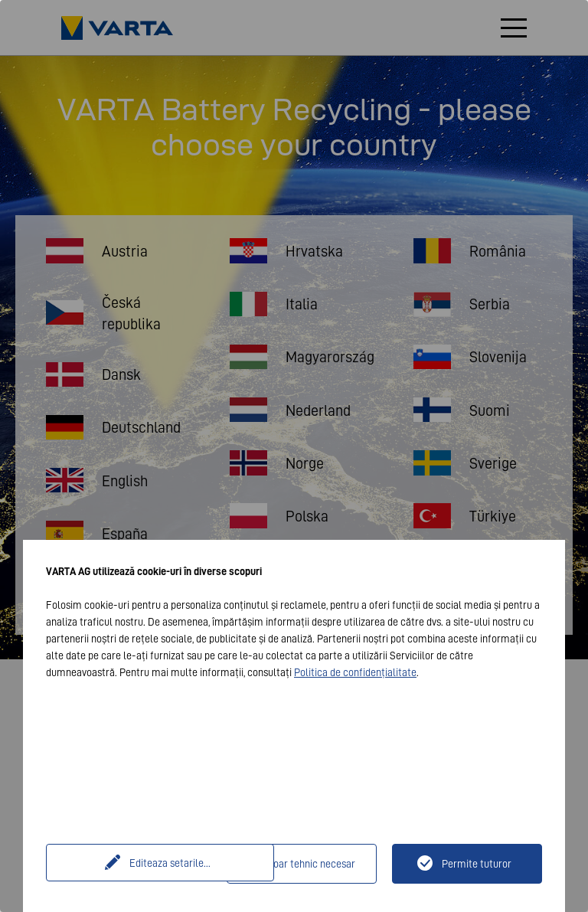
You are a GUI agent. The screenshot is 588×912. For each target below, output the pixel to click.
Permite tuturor (477, 864)
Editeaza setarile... (139, 864)
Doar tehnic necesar (311, 864)
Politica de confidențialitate (355, 672)
